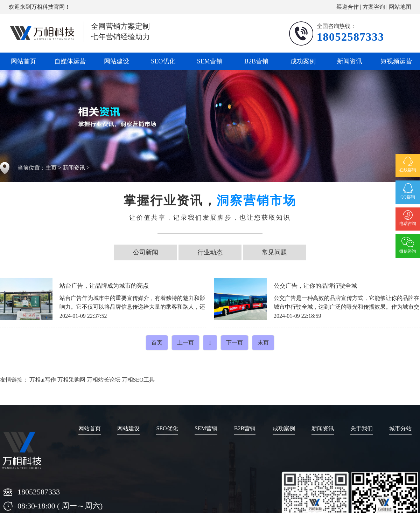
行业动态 (210, 252)
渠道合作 (348, 7)
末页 (263, 343)
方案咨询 (374, 7)
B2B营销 (256, 61)
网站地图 (400, 7)
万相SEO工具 (138, 380)
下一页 (234, 343)
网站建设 (117, 61)
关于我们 (362, 428)
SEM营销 (210, 61)
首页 (157, 343)
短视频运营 (396, 61)
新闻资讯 (350, 61)
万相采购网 (71, 380)
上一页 (185, 343)
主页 (51, 168)
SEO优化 (163, 61)
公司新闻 (146, 252)
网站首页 (23, 61)
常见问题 (274, 252)
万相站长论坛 (104, 380)
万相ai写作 (43, 380)
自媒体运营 (70, 61)
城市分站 (400, 428)
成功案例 (303, 61)
